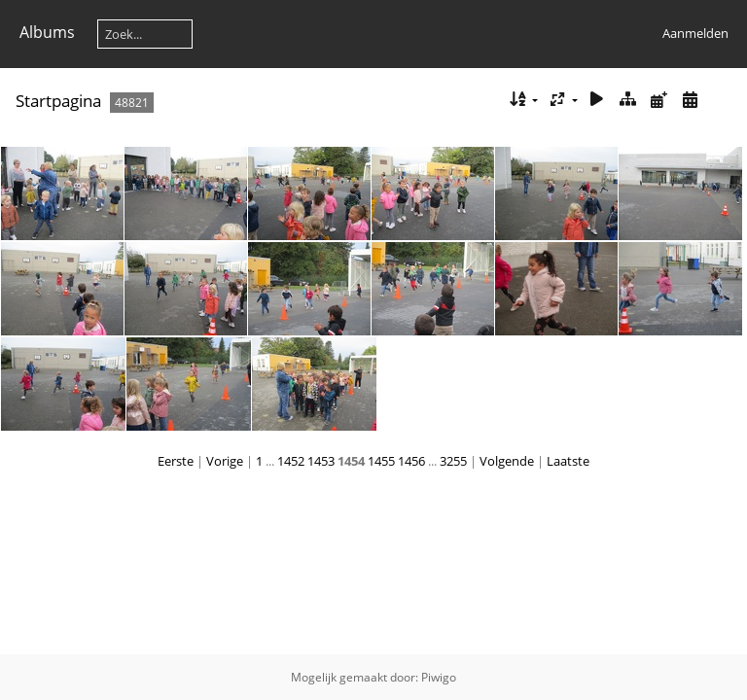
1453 (321, 461)
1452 (291, 461)
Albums (47, 32)
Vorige (225, 461)
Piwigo (439, 677)
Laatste (568, 461)
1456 (411, 461)
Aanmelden (695, 33)
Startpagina (58, 101)
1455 (381, 461)
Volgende (507, 461)
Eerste (176, 461)
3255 (453, 461)
